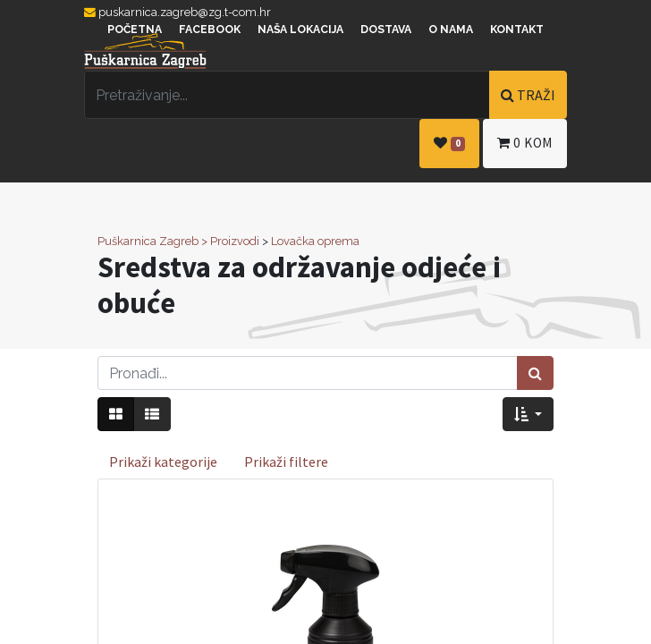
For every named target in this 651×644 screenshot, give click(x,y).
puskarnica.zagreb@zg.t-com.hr (178, 12)
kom (525, 143)
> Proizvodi (230, 241)
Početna (135, 30)
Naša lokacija (300, 30)
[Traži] (535, 373)
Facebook (210, 30)
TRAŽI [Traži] (528, 95)
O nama (451, 30)
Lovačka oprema (315, 241)
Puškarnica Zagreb (148, 241)
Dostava (386, 30)
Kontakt (517, 30)
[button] (528, 414)
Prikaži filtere (286, 462)
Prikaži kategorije (163, 462)
